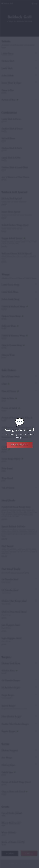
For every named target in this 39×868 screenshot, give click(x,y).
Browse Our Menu (20, 445)
